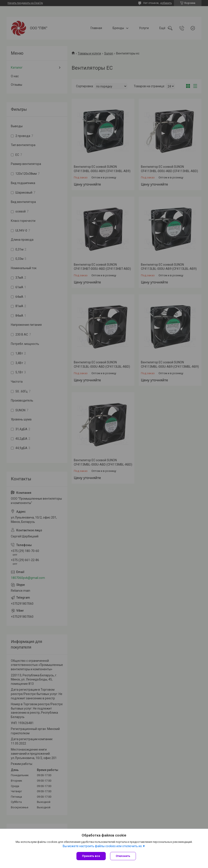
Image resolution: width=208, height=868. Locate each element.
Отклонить (123, 856)
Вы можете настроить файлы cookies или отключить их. (103, 846)
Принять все (91, 856)
